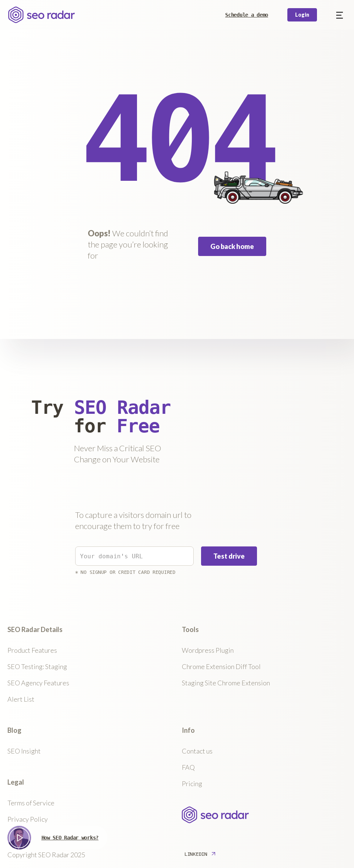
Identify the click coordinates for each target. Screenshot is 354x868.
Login (302, 15)
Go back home (232, 246)
